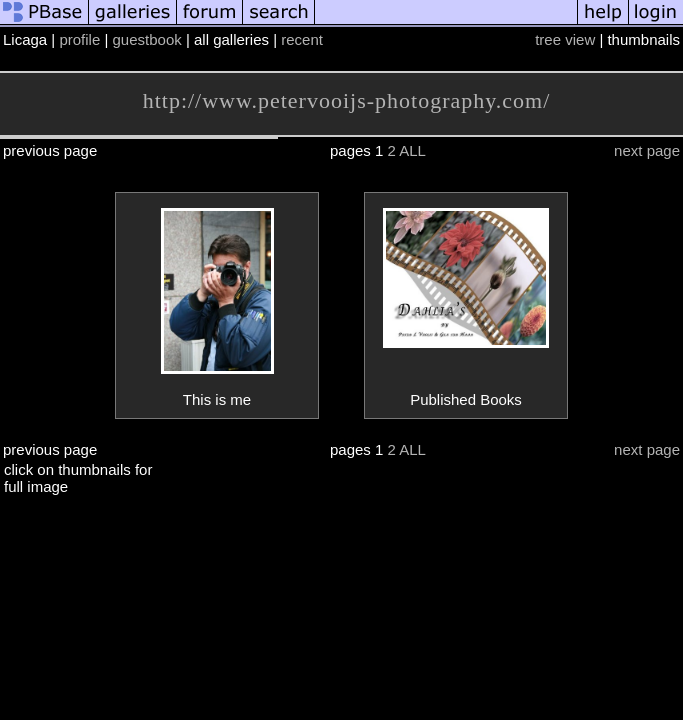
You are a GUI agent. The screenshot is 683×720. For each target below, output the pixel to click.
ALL (412, 150)
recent (302, 39)
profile (79, 39)
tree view (565, 39)
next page (647, 150)
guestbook (147, 39)
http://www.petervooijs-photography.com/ (347, 100)
